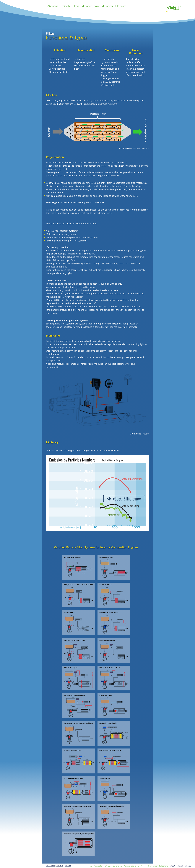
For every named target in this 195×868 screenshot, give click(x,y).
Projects (65, 6)
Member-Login (90, 6)
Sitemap (68, 866)
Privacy (60, 866)
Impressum (50, 866)
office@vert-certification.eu (180, 866)
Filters (76, 6)
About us (53, 6)
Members (107, 6)
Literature (121, 6)
